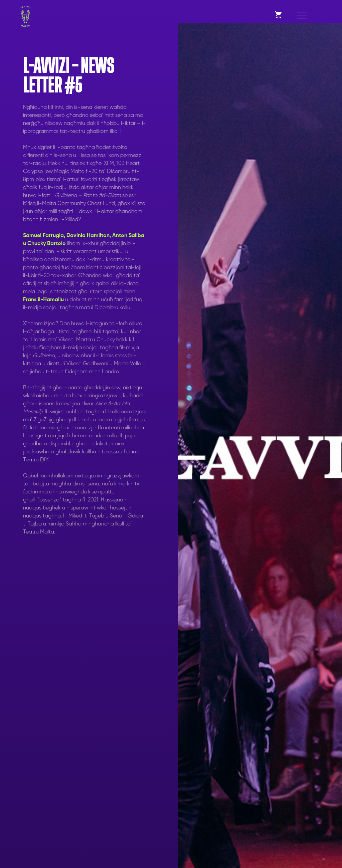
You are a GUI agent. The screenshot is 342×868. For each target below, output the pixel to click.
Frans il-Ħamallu (43, 300)
